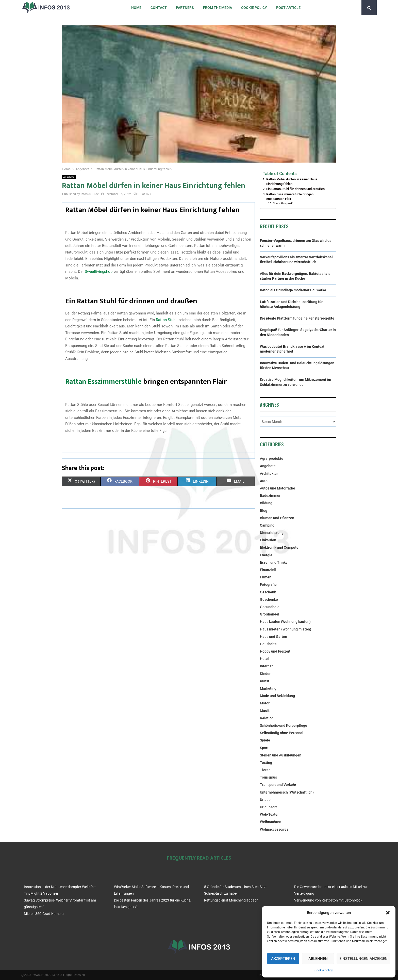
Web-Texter (269, 814)
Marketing (268, 688)
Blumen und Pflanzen (277, 518)
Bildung (266, 503)
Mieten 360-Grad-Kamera (44, 914)
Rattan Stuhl (167, 320)
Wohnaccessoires (274, 829)
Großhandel (270, 614)
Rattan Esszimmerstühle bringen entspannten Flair (290, 196)
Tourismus (268, 777)
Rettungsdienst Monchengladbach (231, 900)
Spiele (265, 740)
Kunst (265, 681)
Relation (267, 718)
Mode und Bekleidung (277, 696)
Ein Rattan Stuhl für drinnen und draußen (295, 189)
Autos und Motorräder (278, 488)
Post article (288, 8)
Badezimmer (270, 496)
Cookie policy (324, 970)
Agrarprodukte (272, 459)
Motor (265, 703)
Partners (185, 8)
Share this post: (283, 203)
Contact (159, 8)
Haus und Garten (273, 637)
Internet (266, 666)
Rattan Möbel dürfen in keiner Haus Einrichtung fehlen (292, 181)
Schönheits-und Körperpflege (284, 725)
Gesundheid (270, 607)
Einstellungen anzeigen (363, 959)
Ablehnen (318, 959)
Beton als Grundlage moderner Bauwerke (293, 290)
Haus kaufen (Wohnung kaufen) (285, 622)
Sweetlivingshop (99, 272)
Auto (264, 481)
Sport (264, 748)
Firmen (266, 577)
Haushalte (268, 644)
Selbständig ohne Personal (282, 733)
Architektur (269, 473)
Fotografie (268, 584)
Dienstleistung (272, 533)
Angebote (69, 177)
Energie (266, 555)
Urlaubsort (268, 807)
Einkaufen (268, 540)
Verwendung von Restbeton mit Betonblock (328, 900)
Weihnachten (271, 822)
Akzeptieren (283, 959)
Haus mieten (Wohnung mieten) (286, 629)
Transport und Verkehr (278, 785)
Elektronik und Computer (280, 547)
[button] (388, 913)
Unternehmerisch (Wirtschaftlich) (287, 792)
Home (136, 8)
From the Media (218, 8)
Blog (264, 511)
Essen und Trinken (275, 562)
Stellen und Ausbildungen (281, 755)
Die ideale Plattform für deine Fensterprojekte (297, 318)
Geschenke (269, 599)
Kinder (265, 674)
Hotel (264, 659)
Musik (265, 711)
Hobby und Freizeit (275, 651)
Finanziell (268, 570)
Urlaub (265, 800)
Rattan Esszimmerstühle (103, 382)
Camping (267, 525)
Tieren (265, 770)
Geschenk (268, 592)
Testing (266, 763)
